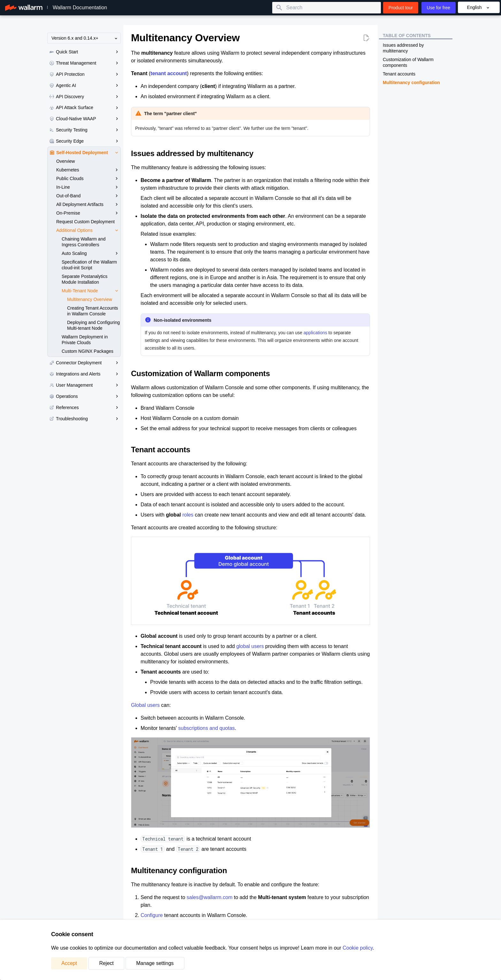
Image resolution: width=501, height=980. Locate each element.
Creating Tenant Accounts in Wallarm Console (92, 311)
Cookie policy (358, 948)
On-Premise (88, 213)
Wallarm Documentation (80, 8)
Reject (106, 963)
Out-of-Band (88, 196)
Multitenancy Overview (90, 299)
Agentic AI (85, 85)
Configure (152, 915)
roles (188, 515)
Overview (66, 161)
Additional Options (88, 230)
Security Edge (85, 141)
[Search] (327, 8)
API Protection (85, 74)
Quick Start (85, 52)
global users (250, 646)
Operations (85, 396)
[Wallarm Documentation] (24, 8)
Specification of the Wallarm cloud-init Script (89, 265)
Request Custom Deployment (85, 222)
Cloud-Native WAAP (85, 119)
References (85, 407)
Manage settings (155, 963)
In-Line (88, 187)
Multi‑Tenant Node (91, 291)
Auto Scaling (91, 253)
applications (315, 333)
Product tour (401, 8)
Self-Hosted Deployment (85, 153)
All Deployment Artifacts (88, 204)
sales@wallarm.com (209, 897)
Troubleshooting (85, 419)
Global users (145, 705)
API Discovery (85, 97)
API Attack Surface (85, 107)
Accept (69, 963)
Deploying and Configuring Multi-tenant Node (93, 325)
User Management (85, 385)
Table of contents (407, 36)
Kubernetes (88, 170)
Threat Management (85, 63)
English (479, 8)
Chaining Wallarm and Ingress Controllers (84, 242)
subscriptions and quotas (207, 728)
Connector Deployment (85, 363)
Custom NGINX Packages (88, 351)
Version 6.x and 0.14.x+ (85, 38)
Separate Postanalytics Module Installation (85, 279)
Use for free (439, 8)
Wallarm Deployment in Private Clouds (85, 340)
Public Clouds (88, 178)
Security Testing (85, 130)
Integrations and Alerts (85, 374)
